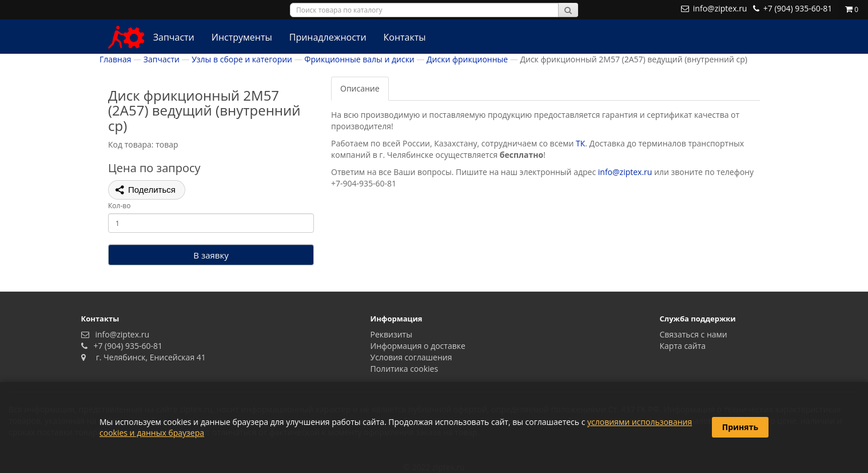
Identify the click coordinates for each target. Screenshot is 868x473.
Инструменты (242, 37)
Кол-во (119, 206)
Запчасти (174, 37)
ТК (580, 143)
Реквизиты (391, 334)
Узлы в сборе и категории (242, 59)
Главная (116, 59)
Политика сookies (405, 369)
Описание (360, 88)
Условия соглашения (411, 357)
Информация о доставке (418, 346)
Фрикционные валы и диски (359, 59)
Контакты (405, 37)
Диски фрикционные (467, 59)
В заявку (211, 255)
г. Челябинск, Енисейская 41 (147, 357)
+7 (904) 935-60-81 (126, 346)
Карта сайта (683, 346)
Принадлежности (328, 37)
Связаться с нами (694, 334)
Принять (740, 427)
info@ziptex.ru (625, 172)
